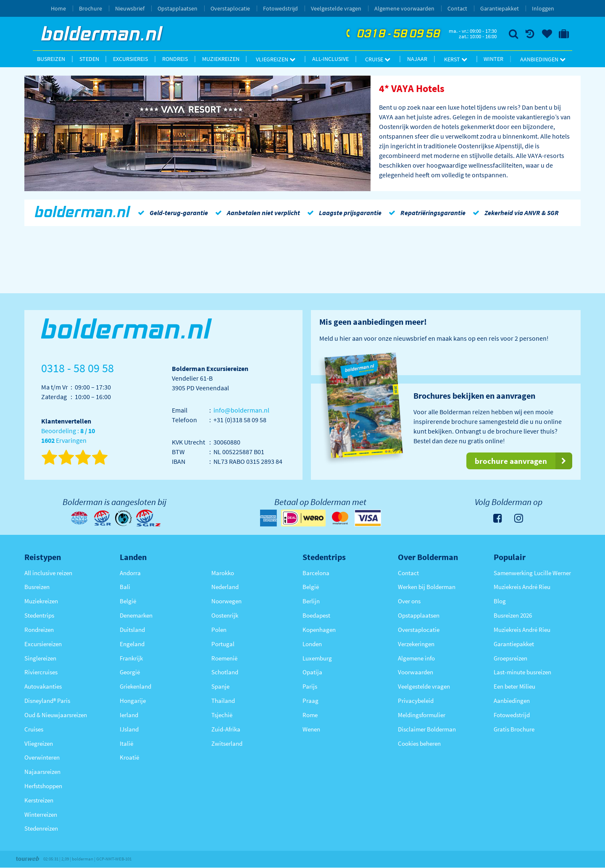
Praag (310, 701)
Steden (89, 59)
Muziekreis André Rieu (522, 587)
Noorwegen (226, 601)
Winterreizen (41, 814)
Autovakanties (43, 686)
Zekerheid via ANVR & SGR (514, 213)
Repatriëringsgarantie (426, 213)
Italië (126, 743)
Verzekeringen (416, 644)
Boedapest (316, 615)
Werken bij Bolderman (427, 587)
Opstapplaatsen (178, 8)
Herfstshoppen (43, 786)
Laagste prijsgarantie (343, 213)
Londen (312, 644)
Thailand (223, 701)
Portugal (223, 644)
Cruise (378, 59)
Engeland (132, 644)
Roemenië (224, 658)
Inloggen (543, 8)
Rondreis (175, 59)
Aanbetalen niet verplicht (256, 213)
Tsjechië (222, 715)
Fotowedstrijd (280, 8)
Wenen (311, 729)
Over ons (409, 601)
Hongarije (133, 701)
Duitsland (132, 630)
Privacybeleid (416, 701)
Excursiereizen (43, 644)
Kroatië (129, 757)
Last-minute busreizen (522, 672)
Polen (219, 630)
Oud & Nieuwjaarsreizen (56, 715)
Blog (500, 601)
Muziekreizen (221, 59)
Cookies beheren (419, 743)
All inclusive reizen (48, 573)
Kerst (456, 59)
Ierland (129, 715)
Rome (310, 715)
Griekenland (135, 686)
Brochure (91, 8)
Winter (493, 59)
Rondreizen (39, 630)
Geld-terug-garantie (171, 213)
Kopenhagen (319, 630)
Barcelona (316, 573)
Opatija (312, 672)
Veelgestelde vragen (336, 8)
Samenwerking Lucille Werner (532, 573)
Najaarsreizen (42, 772)
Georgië (130, 672)
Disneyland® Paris (47, 701)
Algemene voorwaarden (404, 8)
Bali (125, 587)
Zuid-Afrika (226, 729)
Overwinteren (42, 757)
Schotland (225, 672)
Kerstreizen (39, 800)
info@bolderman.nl (241, 410)
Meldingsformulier (422, 715)
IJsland (129, 729)
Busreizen (51, 59)
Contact (457, 8)
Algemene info (416, 658)
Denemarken (136, 615)
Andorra (130, 573)
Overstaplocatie (230, 8)
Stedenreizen (41, 828)
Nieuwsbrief (130, 8)
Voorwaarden (416, 672)
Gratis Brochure (514, 729)
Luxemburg (317, 658)
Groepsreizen (510, 658)
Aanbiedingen (543, 59)
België (128, 601)
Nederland (225, 587)
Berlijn (311, 601)
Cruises (34, 729)
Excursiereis (130, 59)
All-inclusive (330, 59)
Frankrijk (131, 658)
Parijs (310, 686)
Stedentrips (39, 615)
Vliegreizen (276, 59)
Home (58, 8)
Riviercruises (41, 672)
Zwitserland (227, 743)
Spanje (220, 686)
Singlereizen (40, 658)
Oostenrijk (225, 615)
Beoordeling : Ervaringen (68, 436)
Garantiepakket (500, 8)
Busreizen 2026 (513, 615)
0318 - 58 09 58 (392, 34)
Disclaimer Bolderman (427, 729)
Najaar (417, 59)
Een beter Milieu (514, 686)
